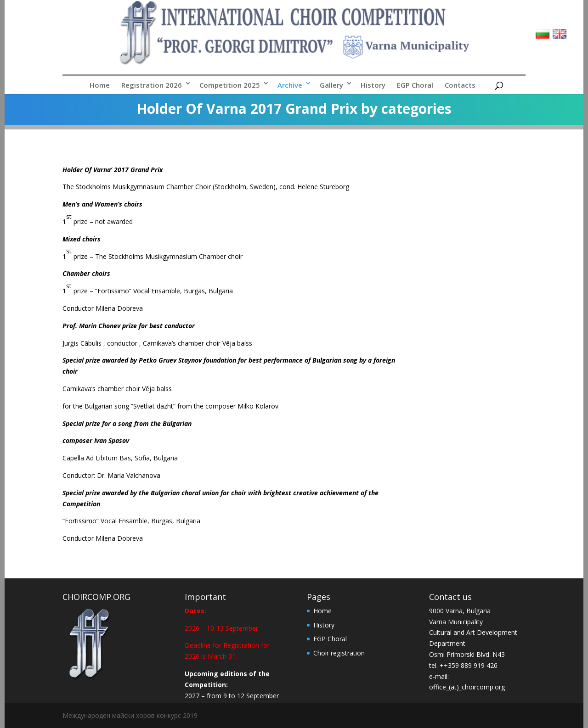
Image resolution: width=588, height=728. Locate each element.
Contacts (460, 85)
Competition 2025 (230, 85)
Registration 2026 (152, 85)
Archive (290, 85)
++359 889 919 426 (469, 665)
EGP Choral (415, 85)
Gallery (331, 85)
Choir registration (339, 653)
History (373, 85)
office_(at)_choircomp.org (467, 687)
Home (100, 85)
